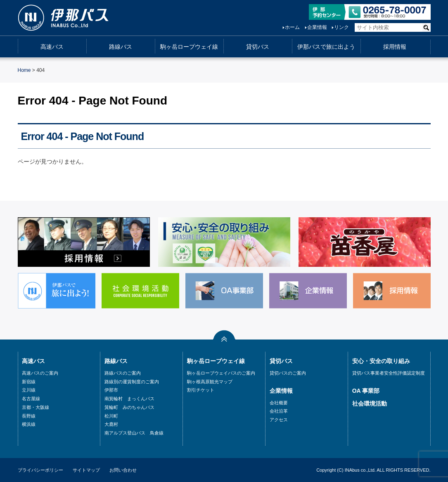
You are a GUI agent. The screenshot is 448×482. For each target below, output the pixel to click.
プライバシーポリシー (40, 470)
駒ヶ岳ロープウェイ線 (189, 47)
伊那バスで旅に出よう (326, 47)
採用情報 (395, 47)
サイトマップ (86, 470)
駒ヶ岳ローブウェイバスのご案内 (221, 373)
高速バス (52, 47)
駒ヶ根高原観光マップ (210, 382)
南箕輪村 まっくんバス (129, 399)
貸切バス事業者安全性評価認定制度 (389, 373)
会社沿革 (279, 411)
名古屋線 (31, 399)
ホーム (292, 27)
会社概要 (279, 403)
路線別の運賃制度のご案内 (132, 382)
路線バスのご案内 (123, 373)
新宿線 (29, 382)
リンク (341, 27)
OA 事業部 (366, 391)
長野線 (29, 416)
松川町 (111, 416)
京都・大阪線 (36, 407)
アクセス (279, 420)
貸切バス (258, 47)
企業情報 (317, 27)
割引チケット (201, 390)
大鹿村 (111, 424)
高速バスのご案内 (40, 373)
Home (24, 70)
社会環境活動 (370, 404)
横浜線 (29, 424)
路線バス (121, 47)
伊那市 (111, 390)
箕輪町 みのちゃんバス (129, 407)
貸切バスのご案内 (288, 373)
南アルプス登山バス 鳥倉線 (134, 433)
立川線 (29, 390)
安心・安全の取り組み (381, 361)
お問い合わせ (123, 470)
